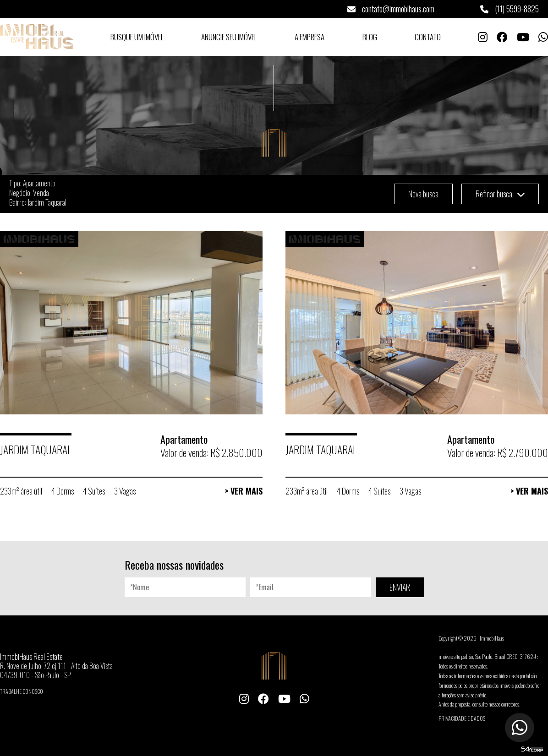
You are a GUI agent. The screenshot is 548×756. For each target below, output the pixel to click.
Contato (428, 37)
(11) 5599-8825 (510, 9)
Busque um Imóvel (137, 37)
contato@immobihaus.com (391, 9)
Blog (370, 37)
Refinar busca (500, 194)
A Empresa (310, 37)
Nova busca (423, 194)
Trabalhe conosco (22, 691)
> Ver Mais (244, 491)
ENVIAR (400, 587)
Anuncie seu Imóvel (229, 37)
